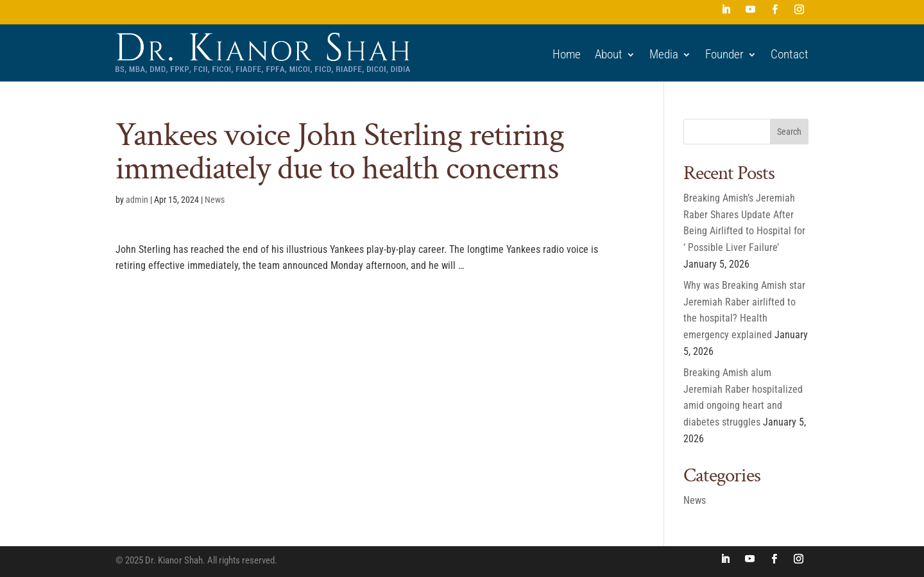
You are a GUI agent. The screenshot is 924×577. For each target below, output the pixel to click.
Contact (790, 55)
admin (137, 200)
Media (664, 55)
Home (567, 55)
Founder (724, 55)
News (215, 200)
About (609, 55)
